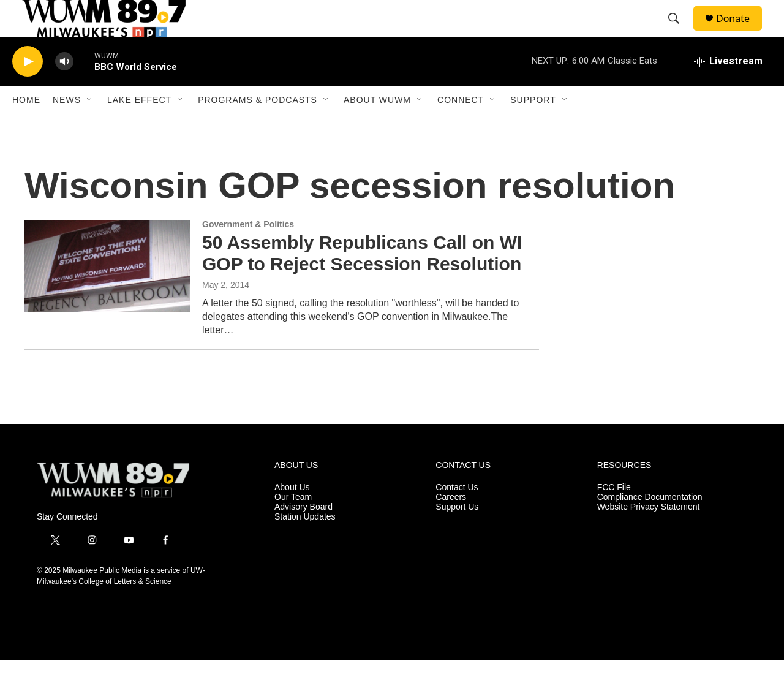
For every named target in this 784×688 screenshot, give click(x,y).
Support (533, 127)
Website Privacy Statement (649, 535)
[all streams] (728, 89)
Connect (461, 127)
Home (26, 127)
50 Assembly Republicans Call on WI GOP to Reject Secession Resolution (362, 281)
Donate (741, 32)
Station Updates (305, 544)
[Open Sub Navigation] (90, 127)
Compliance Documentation (650, 525)
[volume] (64, 89)
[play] (28, 89)
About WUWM (377, 127)
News (67, 127)
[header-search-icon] (679, 32)
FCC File (614, 515)
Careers (451, 525)
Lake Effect (139, 127)
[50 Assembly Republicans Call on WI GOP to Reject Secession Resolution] (107, 293)
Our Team (293, 525)
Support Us (457, 535)
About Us (292, 515)
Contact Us (457, 515)
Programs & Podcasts (258, 127)
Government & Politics (248, 252)
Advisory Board (303, 535)
